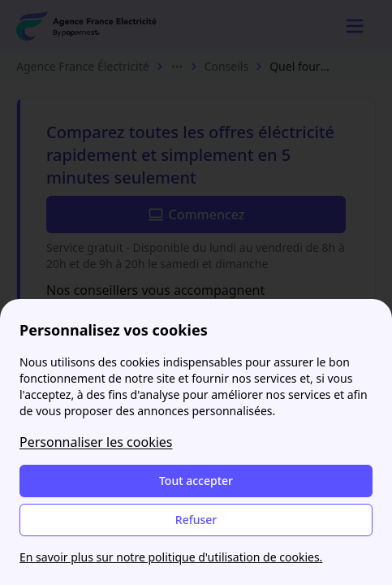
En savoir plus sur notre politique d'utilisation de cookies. (171, 557)
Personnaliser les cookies (96, 442)
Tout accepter (196, 481)
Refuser (196, 520)
